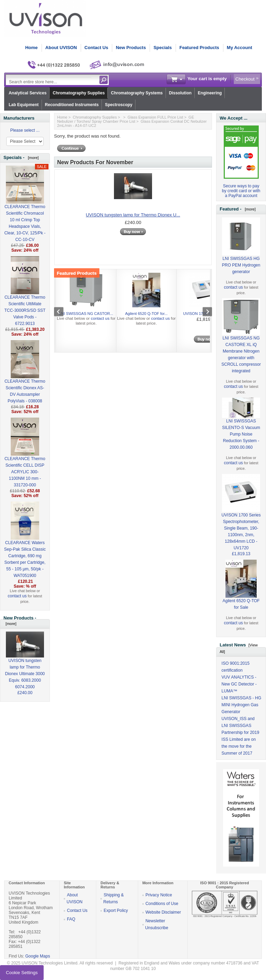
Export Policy (116, 911)
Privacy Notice (159, 895)
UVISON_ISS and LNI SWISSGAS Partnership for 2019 (241, 726)
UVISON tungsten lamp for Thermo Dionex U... (133, 215)
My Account (240, 48)
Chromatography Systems (137, 93)
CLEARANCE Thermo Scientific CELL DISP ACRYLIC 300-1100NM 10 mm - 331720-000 (25, 461)
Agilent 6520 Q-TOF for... (146, 314)
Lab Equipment (24, 105)
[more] (32, 158)
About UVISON (61, 48)
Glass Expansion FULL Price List (155, 117)
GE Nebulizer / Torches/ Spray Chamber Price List (126, 119)
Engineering (210, 93)
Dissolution (180, 93)
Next (204, 312)
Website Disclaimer (163, 912)
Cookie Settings (22, 973)
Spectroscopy (119, 105)
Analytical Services (28, 93)
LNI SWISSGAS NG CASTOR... (86, 314)
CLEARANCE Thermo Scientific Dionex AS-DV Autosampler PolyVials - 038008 (25, 380)
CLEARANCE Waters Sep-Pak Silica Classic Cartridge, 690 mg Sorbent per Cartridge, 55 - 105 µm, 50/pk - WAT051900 (25, 548)
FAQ (71, 919)
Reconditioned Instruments (72, 105)
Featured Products (199, 48)
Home (32, 48)
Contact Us (96, 48)
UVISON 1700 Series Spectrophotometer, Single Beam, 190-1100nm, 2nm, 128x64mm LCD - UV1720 (241, 520)
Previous (62, 312)
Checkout (245, 79)
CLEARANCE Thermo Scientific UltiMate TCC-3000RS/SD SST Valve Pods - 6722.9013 (25, 299)
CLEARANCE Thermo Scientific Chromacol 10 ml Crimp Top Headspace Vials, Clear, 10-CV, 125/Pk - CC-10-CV (25, 212)
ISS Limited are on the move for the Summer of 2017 (239, 746)
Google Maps (38, 956)
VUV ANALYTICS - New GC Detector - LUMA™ (239, 684)
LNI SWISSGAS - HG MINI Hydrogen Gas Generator (242, 705)
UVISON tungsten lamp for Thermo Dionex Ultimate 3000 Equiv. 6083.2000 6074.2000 (25, 666)
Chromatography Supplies (79, 93)
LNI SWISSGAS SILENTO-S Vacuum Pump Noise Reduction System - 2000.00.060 (241, 427)
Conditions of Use (162, 904)
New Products (131, 48)
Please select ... (25, 130)
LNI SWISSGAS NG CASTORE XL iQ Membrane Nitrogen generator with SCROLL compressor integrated (241, 344)
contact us (17, 596)
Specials (163, 48)
